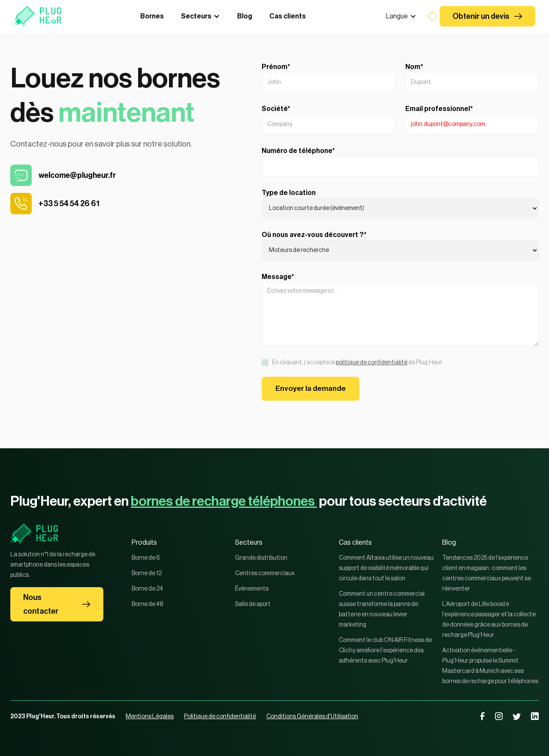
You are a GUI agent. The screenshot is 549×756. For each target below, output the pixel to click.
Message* (278, 277)
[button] (401, 16)
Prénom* (276, 67)
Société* (276, 109)
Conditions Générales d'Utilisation (312, 717)
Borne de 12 (147, 573)
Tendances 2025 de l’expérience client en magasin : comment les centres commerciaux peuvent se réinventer (487, 573)
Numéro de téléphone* (298, 151)
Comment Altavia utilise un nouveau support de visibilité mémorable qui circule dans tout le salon (386, 568)
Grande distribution (261, 558)
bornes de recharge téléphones (224, 501)
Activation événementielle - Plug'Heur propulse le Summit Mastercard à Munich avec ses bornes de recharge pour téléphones (490, 666)
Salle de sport (253, 604)
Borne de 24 (147, 589)
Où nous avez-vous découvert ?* (314, 235)
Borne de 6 (146, 558)
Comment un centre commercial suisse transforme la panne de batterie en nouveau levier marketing (382, 609)
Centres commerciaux (265, 573)
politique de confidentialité (372, 363)
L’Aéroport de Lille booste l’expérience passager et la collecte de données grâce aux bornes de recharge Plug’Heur (489, 620)
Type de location (289, 193)
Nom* (414, 67)
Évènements (252, 589)
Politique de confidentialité (220, 717)
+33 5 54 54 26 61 (69, 204)
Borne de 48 (147, 604)
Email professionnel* (439, 109)
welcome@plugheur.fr (77, 175)
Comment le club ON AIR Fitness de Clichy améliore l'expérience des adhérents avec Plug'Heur (385, 651)
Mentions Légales (150, 717)
